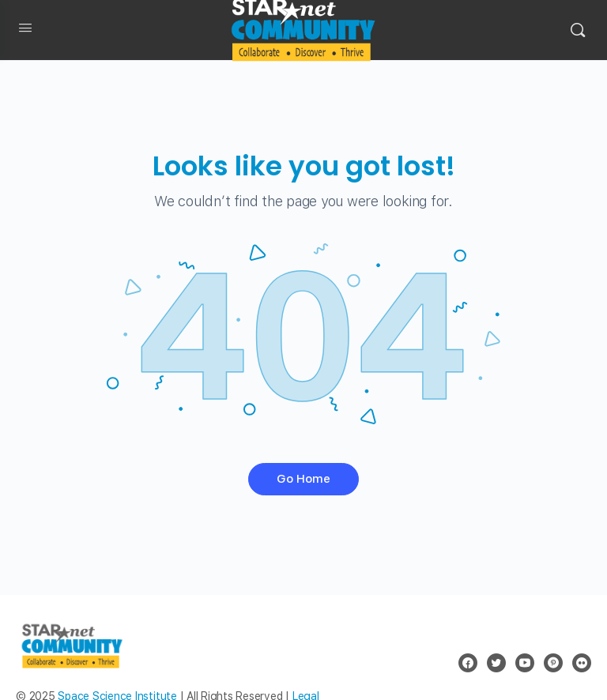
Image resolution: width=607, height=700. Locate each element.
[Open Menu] (25, 31)
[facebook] (468, 663)
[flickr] (582, 663)
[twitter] (496, 663)
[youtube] (525, 663)
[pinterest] (553, 663)
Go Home (303, 479)
